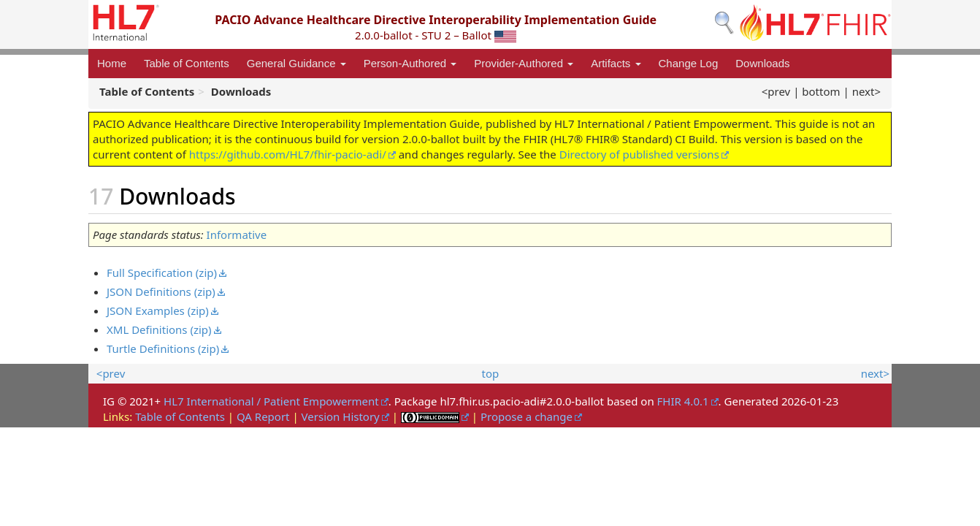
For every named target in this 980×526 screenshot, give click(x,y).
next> (866, 91)
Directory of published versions (639, 154)
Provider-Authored (524, 63)
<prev (776, 91)
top (491, 373)
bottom (821, 91)
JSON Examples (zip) (158, 310)
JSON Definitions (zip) (161, 291)
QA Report (263, 416)
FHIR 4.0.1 (683, 401)
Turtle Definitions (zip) (163, 348)
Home (112, 63)
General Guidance (296, 63)
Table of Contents (187, 63)
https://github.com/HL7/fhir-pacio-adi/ (288, 154)
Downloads (762, 63)
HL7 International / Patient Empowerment (271, 401)
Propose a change (527, 416)
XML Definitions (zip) (159, 329)
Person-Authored (410, 63)
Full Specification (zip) (162, 272)
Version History (341, 416)
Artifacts (616, 63)
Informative (237, 235)
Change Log (689, 63)
